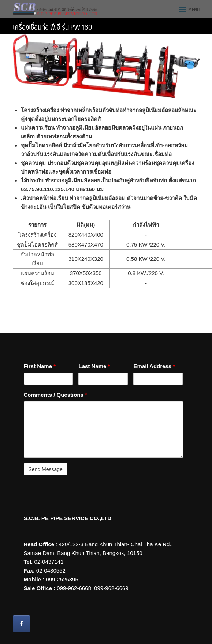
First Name (40, 366)
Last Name (94, 366)
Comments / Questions (55, 395)
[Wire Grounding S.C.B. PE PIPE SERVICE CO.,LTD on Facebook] (21, 624)
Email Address (154, 366)
